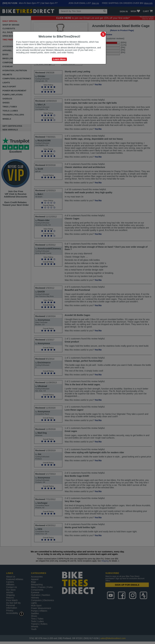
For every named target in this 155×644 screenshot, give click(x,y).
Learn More (59, 59)
